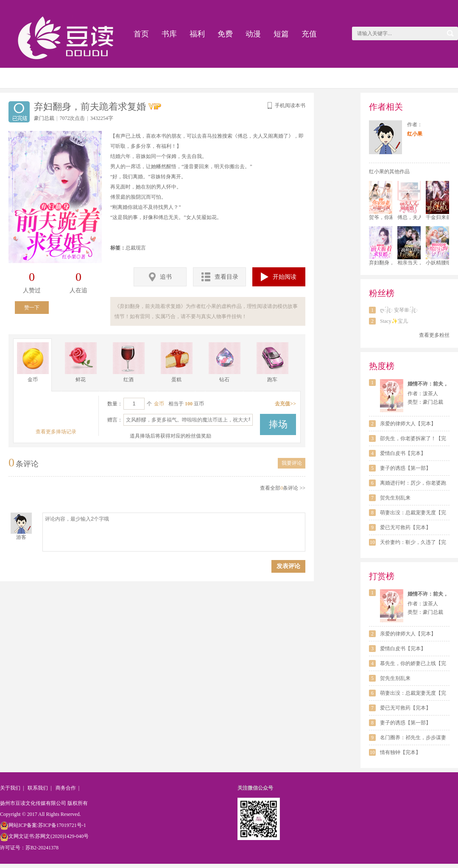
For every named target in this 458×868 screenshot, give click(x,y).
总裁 (131, 248)
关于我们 (10, 788)
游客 (21, 537)
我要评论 (292, 463)
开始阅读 (279, 277)
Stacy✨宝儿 (394, 321)
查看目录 (220, 277)
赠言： (115, 420)
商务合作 (66, 788)
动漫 (253, 34)
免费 (225, 34)
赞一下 (32, 308)
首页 (141, 34)
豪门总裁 (44, 118)
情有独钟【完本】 (400, 752)
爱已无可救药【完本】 (405, 527)
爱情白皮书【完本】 (403, 453)
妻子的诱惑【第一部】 (405, 468)
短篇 (281, 34)
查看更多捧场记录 (56, 432)
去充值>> (285, 404)
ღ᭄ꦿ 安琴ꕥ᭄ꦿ (399, 310)
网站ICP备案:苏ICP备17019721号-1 (43, 825)
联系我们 (38, 788)
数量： (115, 404)
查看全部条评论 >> (283, 488)
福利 (197, 34)
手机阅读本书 (286, 105)
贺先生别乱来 (395, 498)
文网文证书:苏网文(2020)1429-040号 (44, 836)
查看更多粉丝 (434, 335)
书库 (169, 34)
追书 (160, 277)
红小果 (415, 134)
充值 (309, 34)
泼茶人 (430, 394)
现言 (141, 248)
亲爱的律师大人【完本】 (408, 424)
